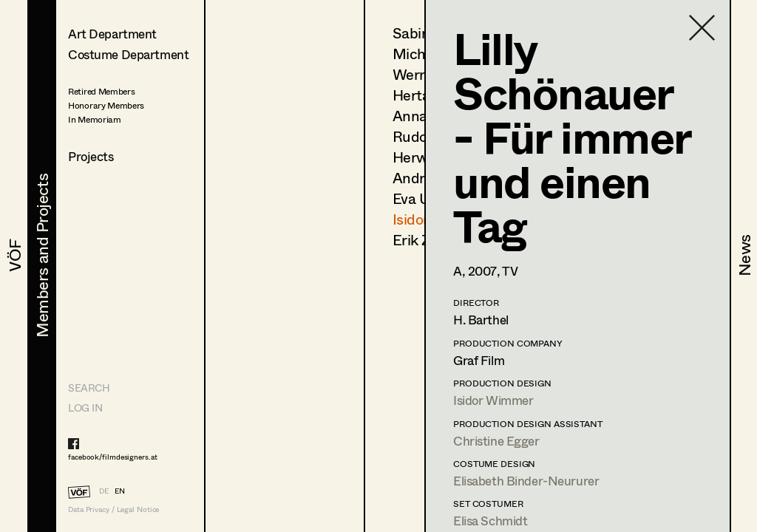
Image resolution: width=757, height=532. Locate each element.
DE (104, 491)
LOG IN (85, 407)
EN (120, 491)
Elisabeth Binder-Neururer (526, 481)
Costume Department (128, 54)
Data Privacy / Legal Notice (113, 509)
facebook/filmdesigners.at (113, 457)
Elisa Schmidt (490, 521)
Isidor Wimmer (493, 400)
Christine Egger (496, 441)
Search (89, 388)
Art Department (112, 34)
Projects (91, 156)
